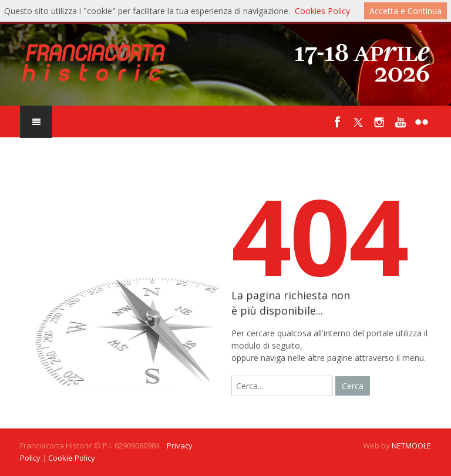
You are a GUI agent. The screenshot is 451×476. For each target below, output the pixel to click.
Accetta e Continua (405, 11)
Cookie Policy (72, 458)
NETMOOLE (411, 445)
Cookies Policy (322, 11)
